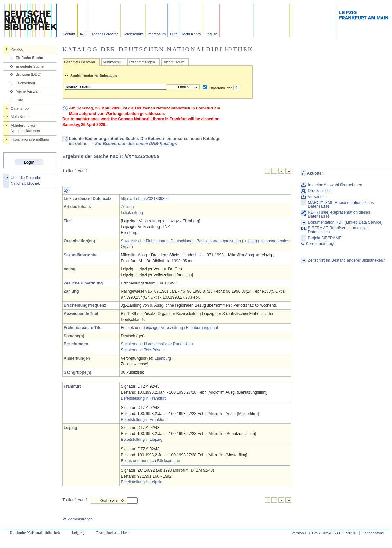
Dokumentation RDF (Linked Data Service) (345, 222)
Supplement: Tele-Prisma (143, 350)
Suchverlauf (25, 83)
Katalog (17, 49)
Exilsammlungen (142, 62)
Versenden (317, 197)
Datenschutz (133, 34)
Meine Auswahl (28, 91)
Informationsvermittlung (30, 139)
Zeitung (127, 207)
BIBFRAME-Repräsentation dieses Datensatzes (338, 230)
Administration (78, 519)
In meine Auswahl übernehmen (335, 185)
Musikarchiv (112, 62)
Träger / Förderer (104, 34)
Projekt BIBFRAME (325, 238)
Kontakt (69, 34)
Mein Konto (192, 34)
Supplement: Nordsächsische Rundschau (157, 344)
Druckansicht (319, 191)
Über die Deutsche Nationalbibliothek (26, 180)
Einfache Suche (29, 58)
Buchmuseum (173, 62)
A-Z (83, 34)
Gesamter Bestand (79, 62)
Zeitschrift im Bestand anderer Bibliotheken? (347, 260)
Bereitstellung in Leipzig (141, 440)
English (211, 34)
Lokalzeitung (132, 213)
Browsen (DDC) (29, 74)
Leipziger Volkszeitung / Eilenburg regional (181, 328)
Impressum (157, 34)
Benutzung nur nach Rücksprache (150, 461)
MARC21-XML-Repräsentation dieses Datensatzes (341, 205)
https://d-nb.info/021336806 (145, 199)
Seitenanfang (373, 533)
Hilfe (174, 34)
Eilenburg (163, 358)
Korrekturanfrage (318, 244)
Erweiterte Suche (30, 66)
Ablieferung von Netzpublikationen (25, 128)
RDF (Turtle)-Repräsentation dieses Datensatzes (339, 214)
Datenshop (20, 108)
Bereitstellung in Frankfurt (143, 398)
